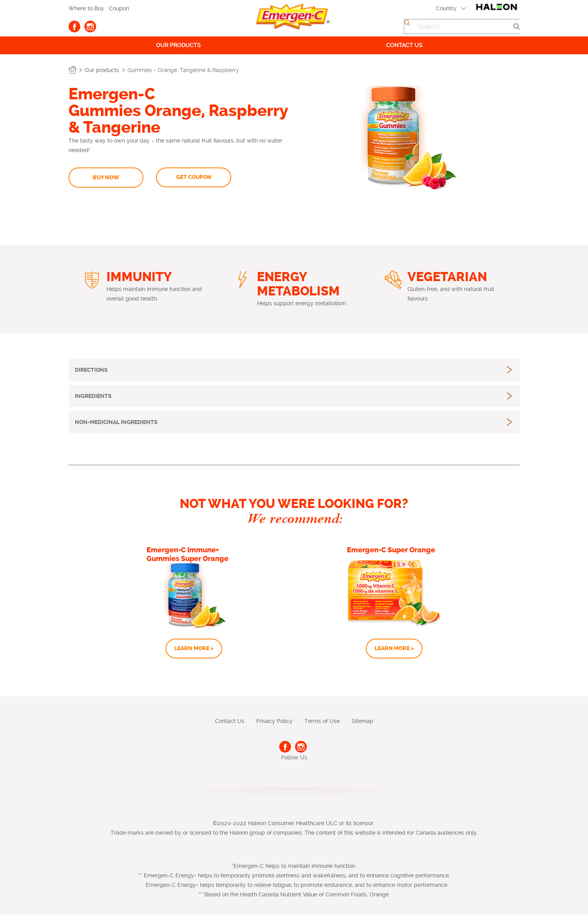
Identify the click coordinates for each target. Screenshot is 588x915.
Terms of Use (322, 721)
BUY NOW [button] (106, 178)
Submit (516, 27)
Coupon (119, 8)
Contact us (404, 45)
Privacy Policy (274, 721)
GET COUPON (194, 177)
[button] (91, 370)
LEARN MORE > (194, 648)
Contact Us (230, 721)
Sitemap (363, 721)
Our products (178, 45)
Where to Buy (86, 8)
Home (72, 70)
